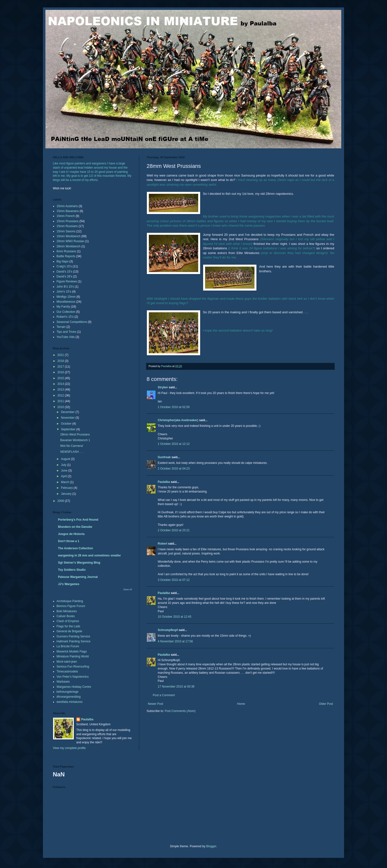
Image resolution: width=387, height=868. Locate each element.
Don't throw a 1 (69, 541)
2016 (61, 372)
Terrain (61, 327)
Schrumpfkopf (168, 630)
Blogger (211, 846)
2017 (61, 367)
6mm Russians (66, 251)
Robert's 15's (65, 317)
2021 (61, 355)
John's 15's (64, 292)
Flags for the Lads (68, 626)
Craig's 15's (64, 266)
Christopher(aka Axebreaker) (178, 420)
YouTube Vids (66, 337)
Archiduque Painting (70, 601)
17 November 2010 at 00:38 (176, 687)
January (67, 494)
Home (241, 704)
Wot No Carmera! (72, 446)
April (64, 476)
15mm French (66, 216)
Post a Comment (164, 695)
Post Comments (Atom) (180, 711)
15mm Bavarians (68, 211)
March (66, 482)
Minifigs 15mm (66, 297)
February (67, 488)
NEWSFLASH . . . (72, 452)
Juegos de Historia (71, 534)
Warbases (63, 682)
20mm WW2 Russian (70, 241)
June (65, 471)
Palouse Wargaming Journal (78, 577)
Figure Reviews (67, 281)
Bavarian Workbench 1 (75, 440)
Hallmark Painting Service (73, 641)
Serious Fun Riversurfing (73, 667)
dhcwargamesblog (68, 697)
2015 (61, 378)
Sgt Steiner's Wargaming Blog (79, 563)
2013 (61, 390)
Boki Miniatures (67, 611)
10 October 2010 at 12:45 (174, 617)
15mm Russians (67, 226)
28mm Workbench (68, 246)
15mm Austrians (67, 206)
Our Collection (66, 312)
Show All (127, 590)
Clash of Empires (68, 621)
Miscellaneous (66, 302)
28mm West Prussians (75, 434)
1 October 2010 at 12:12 (174, 444)
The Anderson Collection (76, 548)
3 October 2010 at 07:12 (174, 580)
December (68, 412)
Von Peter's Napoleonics (73, 677)
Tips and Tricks (66, 332)
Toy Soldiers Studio (72, 570)
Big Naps (63, 261)
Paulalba (164, 482)
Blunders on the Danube (75, 527)
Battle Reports (66, 256)
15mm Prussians (68, 221)
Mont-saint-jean (67, 662)
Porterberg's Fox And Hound (78, 520)
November (68, 418)
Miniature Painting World (73, 656)
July (64, 465)
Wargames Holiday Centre (74, 687)
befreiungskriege (68, 692)
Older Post (326, 704)
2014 (61, 384)
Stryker (163, 387)
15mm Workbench (68, 236)
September (69, 429)
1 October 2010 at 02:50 (174, 407)
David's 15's (64, 272)
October (67, 424)
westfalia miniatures (69, 702)
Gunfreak (164, 457)
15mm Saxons (66, 231)
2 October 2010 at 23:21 (174, 530)
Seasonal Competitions (72, 322)
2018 (61, 361)
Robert (163, 544)
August (66, 459)
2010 (61, 407)
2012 (61, 395)
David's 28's (64, 276)
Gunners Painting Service (73, 636)
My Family (63, 307)
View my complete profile (69, 748)
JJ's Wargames (69, 584)
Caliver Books (66, 616)
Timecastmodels (67, 671)
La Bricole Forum (68, 646)
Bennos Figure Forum (71, 606)
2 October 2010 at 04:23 (174, 469)
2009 (61, 501)
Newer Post (155, 704)
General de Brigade (69, 631)
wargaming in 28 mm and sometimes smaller (89, 555)
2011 (61, 401)
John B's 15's (65, 287)
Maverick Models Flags (72, 651)
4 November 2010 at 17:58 (175, 641)
